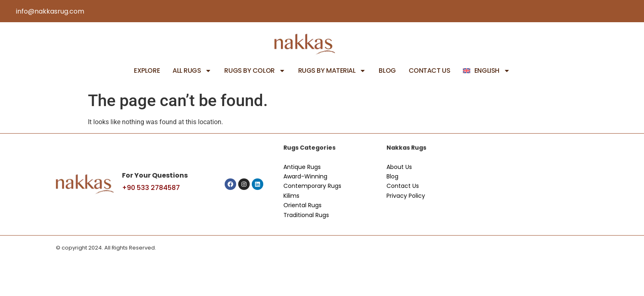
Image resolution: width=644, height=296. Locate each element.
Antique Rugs (302, 167)
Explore (147, 71)
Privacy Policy (406, 196)
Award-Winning (305, 176)
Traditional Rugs (306, 215)
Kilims (291, 196)
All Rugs (192, 71)
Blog (387, 71)
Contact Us (430, 71)
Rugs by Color (255, 71)
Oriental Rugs (302, 205)
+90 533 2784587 (151, 188)
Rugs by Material (332, 71)
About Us (399, 167)
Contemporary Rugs (312, 186)
